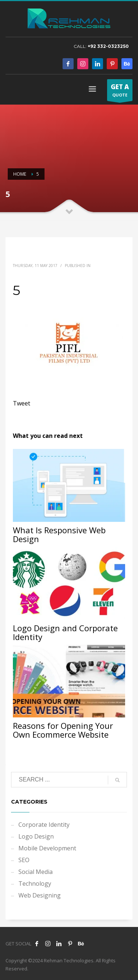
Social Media (36, 872)
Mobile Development (47, 848)
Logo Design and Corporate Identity (65, 632)
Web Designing (40, 895)
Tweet (22, 403)
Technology (35, 884)
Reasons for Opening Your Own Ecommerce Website (63, 730)
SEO (24, 860)
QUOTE (120, 92)
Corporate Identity (44, 825)
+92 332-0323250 (108, 46)
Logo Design (36, 836)
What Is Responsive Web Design (59, 534)
